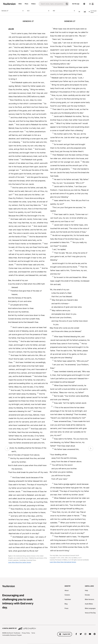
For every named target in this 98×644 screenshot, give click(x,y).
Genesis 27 (13, 11)
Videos (33, 4)
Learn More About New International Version (63, 562)
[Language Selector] (84, 4)
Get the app (76, 4)
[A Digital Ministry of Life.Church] (49, 627)
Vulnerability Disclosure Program (12, 635)
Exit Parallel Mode (93, 12)
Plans (26, 4)
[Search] (52, 4)
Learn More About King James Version (20, 562)
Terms (33, 633)
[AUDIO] (79, 12)
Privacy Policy (26, 633)
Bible (20, 4)
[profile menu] (91, 4)
